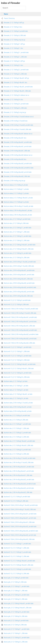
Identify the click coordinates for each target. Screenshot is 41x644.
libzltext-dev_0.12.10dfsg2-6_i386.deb (17, 454)
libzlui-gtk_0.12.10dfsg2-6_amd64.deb (17, 612)
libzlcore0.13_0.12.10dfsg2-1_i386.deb (17, 351)
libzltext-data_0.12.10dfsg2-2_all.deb (16, 390)
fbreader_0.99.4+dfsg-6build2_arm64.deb (18, 172)
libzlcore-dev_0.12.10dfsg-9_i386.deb (16, 223)
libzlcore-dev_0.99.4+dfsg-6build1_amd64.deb (19, 270)
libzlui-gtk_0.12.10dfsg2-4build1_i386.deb (18, 608)
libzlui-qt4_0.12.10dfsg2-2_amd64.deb (17, 638)
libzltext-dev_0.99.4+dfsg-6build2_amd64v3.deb (20, 484)
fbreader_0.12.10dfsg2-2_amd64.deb (16, 70)
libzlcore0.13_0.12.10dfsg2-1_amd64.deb (18, 347)
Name (6, 14)
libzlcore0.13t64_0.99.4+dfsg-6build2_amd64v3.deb (21, 334)
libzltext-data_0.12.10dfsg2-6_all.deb (16, 398)
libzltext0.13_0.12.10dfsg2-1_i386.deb (17, 548)
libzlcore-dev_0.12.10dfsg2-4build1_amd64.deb (20, 245)
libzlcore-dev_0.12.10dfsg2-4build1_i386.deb (19, 249)
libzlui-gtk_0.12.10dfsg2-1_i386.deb (16, 591)
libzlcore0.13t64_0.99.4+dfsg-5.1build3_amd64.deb (21, 309)
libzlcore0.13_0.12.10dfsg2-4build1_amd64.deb (20, 364)
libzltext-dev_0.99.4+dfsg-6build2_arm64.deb (19, 488)
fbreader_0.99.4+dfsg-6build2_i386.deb (17, 176)
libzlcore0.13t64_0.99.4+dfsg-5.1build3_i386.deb (20, 313)
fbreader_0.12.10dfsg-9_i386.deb (15, 35)
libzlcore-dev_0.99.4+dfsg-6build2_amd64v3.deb (20, 287)
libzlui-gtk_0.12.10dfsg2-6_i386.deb (16, 616)
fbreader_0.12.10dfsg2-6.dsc (14, 100)
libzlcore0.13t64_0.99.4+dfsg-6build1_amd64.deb (20, 317)
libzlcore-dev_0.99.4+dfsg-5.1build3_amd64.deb (20, 262)
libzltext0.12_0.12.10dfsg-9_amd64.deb (17, 497)
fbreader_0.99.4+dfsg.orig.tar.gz (15, 181)
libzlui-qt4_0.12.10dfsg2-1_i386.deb (16, 633)
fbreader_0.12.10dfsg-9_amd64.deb (16, 31)
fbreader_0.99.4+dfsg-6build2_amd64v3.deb (19, 168)
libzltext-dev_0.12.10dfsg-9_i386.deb (16, 420)
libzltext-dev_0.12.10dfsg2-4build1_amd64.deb (19, 441)
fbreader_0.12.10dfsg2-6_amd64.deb (16, 104)
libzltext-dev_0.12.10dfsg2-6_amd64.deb (17, 450)
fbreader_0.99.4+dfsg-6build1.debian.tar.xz (18, 134)
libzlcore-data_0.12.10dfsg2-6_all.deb (16, 202)
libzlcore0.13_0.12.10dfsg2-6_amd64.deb (18, 373)
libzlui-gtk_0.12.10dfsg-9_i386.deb (15, 582)
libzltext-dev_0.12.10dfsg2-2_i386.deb (17, 437)
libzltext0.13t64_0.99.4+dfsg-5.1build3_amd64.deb (21, 505)
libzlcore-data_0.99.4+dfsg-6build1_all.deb (18, 211)
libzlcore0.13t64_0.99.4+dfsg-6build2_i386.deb (19, 343)
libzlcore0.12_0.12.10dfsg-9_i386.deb (16, 305)
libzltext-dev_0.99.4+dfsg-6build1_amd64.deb (19, 467)
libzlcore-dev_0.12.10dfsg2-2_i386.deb (17, 240)
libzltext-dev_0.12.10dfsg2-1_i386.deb (17, 428)
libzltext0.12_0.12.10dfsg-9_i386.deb (16, 501)
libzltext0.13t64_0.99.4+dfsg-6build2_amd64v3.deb (21, 531)
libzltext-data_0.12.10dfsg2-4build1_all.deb (18, 394)
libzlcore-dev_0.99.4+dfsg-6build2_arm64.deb (19, 292)
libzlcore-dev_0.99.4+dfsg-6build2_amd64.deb (19, 283)
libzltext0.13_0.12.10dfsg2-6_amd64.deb (17, 569)
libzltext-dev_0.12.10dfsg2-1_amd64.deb (17, 424)
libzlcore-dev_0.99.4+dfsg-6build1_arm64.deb (19, 275)
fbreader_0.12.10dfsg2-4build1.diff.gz (16, 78)
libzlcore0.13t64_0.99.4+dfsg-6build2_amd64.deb (20, 330)
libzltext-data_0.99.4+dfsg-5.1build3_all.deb (18, 403)
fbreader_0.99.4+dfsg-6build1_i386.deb (17, 151)
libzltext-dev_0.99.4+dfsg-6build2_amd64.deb (19, 480)
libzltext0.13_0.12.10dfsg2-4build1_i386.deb (19, 565)
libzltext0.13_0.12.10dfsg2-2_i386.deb (17, 556)
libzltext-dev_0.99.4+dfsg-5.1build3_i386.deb (19, 463)
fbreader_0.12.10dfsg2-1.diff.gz (14, 44)
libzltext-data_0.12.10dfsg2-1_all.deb (16, 386)
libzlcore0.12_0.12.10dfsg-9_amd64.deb (17, 300)
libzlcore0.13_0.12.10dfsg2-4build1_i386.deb (19, 369)
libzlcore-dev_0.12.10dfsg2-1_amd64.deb (18, 228)
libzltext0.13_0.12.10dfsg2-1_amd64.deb (17, 544)
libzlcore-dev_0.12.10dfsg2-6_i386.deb (17, 258)
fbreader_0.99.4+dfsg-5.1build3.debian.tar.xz (19, 117)
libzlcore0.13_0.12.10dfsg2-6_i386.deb (17, 377)
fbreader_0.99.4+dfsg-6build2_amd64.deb (18, 164)
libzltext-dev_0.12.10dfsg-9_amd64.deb (17, 416)
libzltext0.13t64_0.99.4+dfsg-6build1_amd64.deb (20, 514)
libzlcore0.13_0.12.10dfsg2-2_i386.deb (17, 360)
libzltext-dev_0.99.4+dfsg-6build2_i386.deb (18, 492)
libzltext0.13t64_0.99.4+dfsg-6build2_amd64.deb (20, 527)
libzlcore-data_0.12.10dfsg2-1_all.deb (16, 189)
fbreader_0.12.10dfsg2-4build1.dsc (16, 82)
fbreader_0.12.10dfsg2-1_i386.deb (15, 57)
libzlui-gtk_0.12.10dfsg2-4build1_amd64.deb (19, 603)
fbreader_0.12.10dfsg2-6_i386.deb (15, 108)
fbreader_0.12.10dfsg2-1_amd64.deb (16, 52)
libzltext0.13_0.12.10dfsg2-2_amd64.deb (17, 552)
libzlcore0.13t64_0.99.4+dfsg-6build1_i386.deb (19, 326)
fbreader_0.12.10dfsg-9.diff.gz (14, 23)
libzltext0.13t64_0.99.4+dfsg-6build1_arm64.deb (20, 518)
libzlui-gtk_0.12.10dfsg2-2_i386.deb (16, 599)
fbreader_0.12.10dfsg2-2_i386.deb (15, 74)
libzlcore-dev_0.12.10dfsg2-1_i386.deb (17, 232)
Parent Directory (9, 18)
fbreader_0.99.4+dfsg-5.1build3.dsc (16, 121)
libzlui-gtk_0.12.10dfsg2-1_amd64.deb (17, 586)
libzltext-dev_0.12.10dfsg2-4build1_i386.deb (19, 445)
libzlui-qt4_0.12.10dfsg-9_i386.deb (15, 625)
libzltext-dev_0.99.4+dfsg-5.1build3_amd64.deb (20, 458)
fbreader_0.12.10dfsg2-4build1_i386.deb (17, 91)
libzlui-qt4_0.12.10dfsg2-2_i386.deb (16, 642)
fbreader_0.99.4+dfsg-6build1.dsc (15, 138)
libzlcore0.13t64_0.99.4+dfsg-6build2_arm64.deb (20, 339)
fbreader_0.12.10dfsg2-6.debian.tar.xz (17, 95)
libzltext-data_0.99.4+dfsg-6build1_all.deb (18, 407)
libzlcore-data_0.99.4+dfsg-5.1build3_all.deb (19, 206)
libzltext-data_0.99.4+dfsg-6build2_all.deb (18, 411)
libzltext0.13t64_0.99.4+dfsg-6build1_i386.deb (19, 522)
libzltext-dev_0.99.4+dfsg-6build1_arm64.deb (19, 471)
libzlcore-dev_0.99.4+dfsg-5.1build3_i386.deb (19, 266)
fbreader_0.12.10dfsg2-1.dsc (14, 48)
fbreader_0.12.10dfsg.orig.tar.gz (15, 40)
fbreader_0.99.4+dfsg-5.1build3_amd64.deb (18, 125)
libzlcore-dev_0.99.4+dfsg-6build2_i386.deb (18, 296)
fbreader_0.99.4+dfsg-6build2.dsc (15, 159)
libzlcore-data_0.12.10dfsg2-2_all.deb (16, 193)
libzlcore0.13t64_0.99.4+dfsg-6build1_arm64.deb (20, 322)
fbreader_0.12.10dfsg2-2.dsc (14, 65)
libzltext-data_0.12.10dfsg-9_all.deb (16, 381)
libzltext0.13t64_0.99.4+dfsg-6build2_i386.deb (19, 539)
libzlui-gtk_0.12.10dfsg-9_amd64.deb (16, 578)
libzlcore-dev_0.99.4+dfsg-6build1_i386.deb (18, 279)
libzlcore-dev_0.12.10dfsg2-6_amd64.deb (18, 253)
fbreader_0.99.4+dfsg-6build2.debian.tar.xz (18, 155)
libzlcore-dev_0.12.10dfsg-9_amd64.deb (17, 219)
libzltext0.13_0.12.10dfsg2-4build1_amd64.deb (20, 561)
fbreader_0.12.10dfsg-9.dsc (13, 27)
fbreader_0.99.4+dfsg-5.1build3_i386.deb (18, 129)
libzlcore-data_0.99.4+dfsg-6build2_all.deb (18, 215)
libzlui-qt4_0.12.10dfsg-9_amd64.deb (16, 621)
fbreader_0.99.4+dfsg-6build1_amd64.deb (18, 142)
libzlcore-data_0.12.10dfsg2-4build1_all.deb (18, 198)
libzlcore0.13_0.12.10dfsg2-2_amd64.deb (18, 356)
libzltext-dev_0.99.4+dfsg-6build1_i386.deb (18, 475)
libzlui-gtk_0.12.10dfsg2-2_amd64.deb (17, 595)
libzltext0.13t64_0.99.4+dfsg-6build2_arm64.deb (20, 535)
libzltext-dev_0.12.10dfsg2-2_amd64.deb (17, 433)
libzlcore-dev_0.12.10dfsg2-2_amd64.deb (18, 236)
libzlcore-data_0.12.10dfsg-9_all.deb (16, 185)
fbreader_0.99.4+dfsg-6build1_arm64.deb (18, 146)
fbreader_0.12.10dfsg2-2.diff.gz (14, 61)
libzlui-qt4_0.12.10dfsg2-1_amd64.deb (17, 629)
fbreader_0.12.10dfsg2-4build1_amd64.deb (18, 87)
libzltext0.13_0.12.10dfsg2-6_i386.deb (17, 574)
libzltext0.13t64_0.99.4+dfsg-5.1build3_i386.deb (20, 509)
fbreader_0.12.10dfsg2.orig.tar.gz (15, 112)
